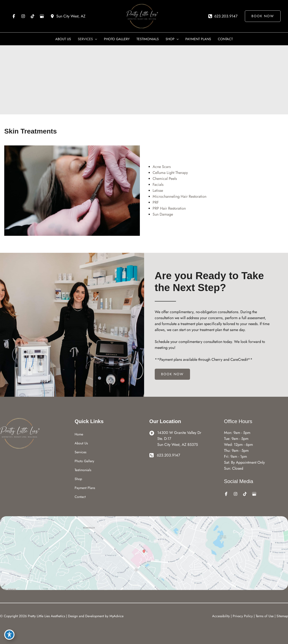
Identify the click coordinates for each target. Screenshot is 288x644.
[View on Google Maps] (144, 553)
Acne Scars (162, 167)
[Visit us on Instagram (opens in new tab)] (23, 16)
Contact (80, 497)
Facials (158, 185)
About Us (81, 443)
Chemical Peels (165, 179)
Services (80, 452)
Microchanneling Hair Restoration (179, 196)
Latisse (158, 190)
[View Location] (68, 16)
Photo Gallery (84, 461)
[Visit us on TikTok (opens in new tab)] (33, 16)
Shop (78, 479)
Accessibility (221, 616)
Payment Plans (85, 488)
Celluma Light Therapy (170, 173)
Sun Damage (163, 214)
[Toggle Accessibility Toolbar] (9, 635)
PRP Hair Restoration (169, 208)
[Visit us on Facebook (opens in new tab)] (14, 16)
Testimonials (83, 470)
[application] (95, 39)
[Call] (223, 16)
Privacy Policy (243, 616)
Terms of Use (265, 616)
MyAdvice (116, 616)
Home (79, 434)
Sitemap (282, 616)
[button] (261, 16)
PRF (156, 202)
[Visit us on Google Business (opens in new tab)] (42, 16)
